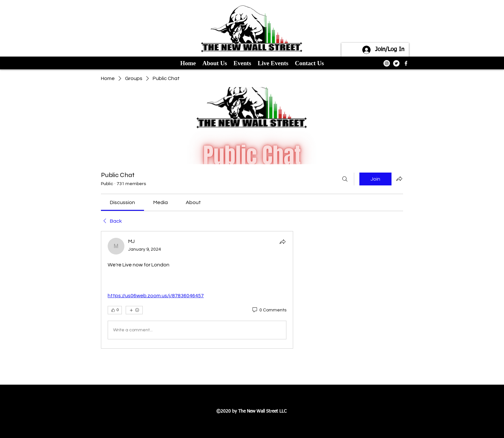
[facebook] (406, 63)
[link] (122, 202)
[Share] (283, 242)
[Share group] (399, 179)
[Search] (345, 179)
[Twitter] (396, 63)
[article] (197, 290)
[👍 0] (115, 310)
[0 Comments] (269, 310)
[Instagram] (387, 63)
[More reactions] (134, 310)
